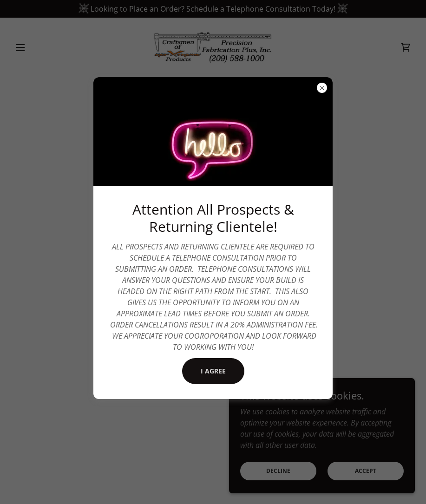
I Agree (213, 371)
